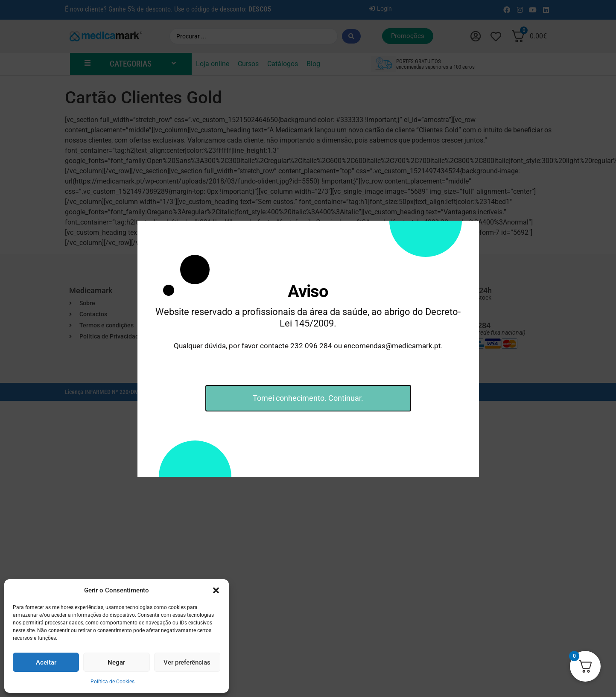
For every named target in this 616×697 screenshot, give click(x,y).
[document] (308, 348)
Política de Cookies (112, 682)
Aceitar (46, 662)
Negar (116, 662)
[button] (216, 590)
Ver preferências (187, 662)
